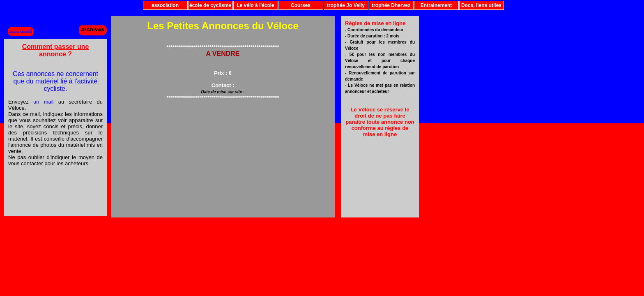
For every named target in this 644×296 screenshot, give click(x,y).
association (165, 5)
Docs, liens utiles (481, 5)
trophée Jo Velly (346, 5)
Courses (301, 5)
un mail (43, 102)
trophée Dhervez (391, 5)
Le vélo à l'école (255, 5)
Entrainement (436, 5)
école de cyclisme (210, 5)
